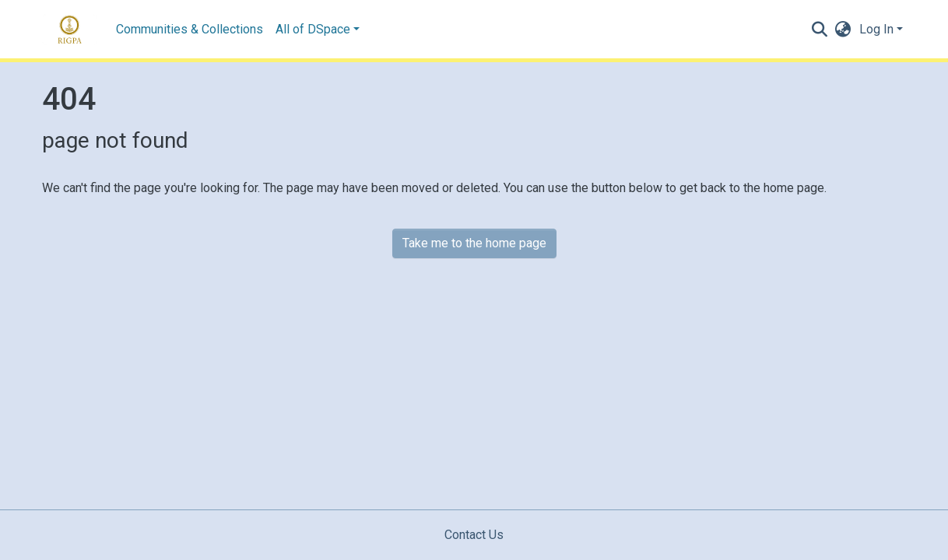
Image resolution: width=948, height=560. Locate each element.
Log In (876, 29)
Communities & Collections (190, 29)
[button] (843, 30)
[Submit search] (820, 30)
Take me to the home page (474, 243)
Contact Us (474, 535)
